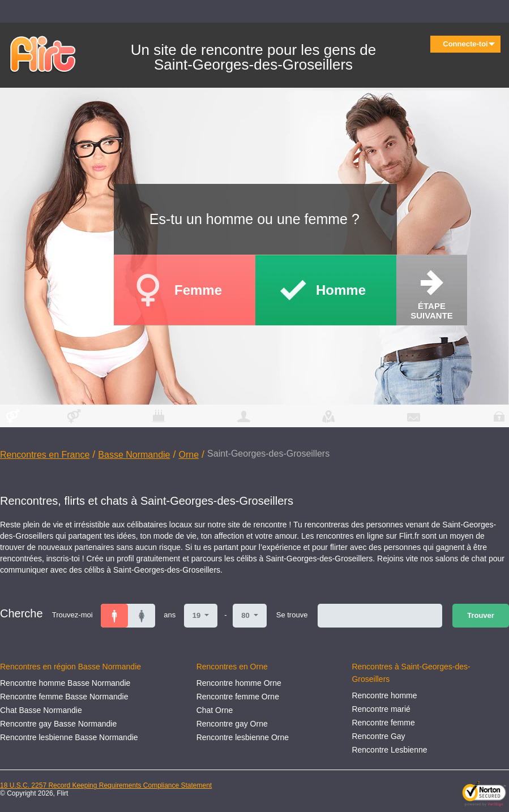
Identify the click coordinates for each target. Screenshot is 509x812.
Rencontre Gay (378, 736)
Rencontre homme (384, 695)
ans (170, 615)
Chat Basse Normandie (41, 710)
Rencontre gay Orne (232, 724)
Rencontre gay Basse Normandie (58, 724)
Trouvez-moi (72, 615)
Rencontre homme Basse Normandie (65, 683)
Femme (198, 290)
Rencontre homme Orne (239, 683)
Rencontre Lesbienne (389, 750)
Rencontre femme (383, 723)
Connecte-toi (469, 44)
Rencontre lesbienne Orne (243, 737)
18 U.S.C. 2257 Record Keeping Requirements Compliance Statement (106, 785)
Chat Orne (215, 710)
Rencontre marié (381, 709)
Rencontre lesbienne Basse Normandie (69, 737)
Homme (341, 290)
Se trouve (292, 615)
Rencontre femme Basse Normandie (64, 697)
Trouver (481, 615)
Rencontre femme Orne (238, 697)
